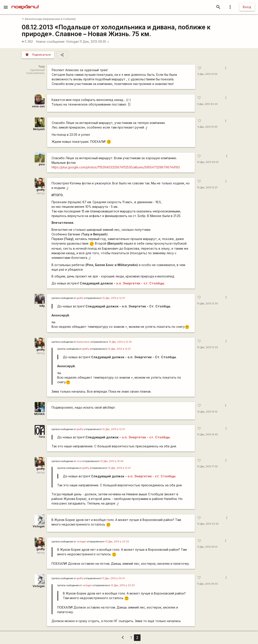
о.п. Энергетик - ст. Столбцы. (141, 283)
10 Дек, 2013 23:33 (208, 524)
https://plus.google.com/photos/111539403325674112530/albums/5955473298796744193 (116, 167)
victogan (82, 542)
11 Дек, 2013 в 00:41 (114, 578)
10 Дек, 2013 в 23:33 (117, 542)
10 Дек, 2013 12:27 (207, 188)
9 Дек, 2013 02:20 (207, 104)
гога (79, 461)
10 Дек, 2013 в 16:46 (112, 461)
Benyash (39, 129)
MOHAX (39, 414)
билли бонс (83, 342)
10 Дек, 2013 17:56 (207, 467)
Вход (247, 7)
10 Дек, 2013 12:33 (207, 347)
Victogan (72, 41)
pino (42, 164)
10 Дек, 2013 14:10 (207, 412)
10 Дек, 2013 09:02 (208, 162)
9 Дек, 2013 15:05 (207, 127)
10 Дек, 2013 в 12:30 (120, 342)
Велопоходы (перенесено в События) (49, 19)
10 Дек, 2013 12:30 (207, 304)
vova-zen (38, 106)
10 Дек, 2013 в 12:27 (114, 298)
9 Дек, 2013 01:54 (207, 74)
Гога (42, 437)
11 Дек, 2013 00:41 (207, 547)
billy (42, 306)
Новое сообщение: (51, 41)
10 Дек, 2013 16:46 (207, 435)
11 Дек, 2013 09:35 (94, 41)
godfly (41, 190)
